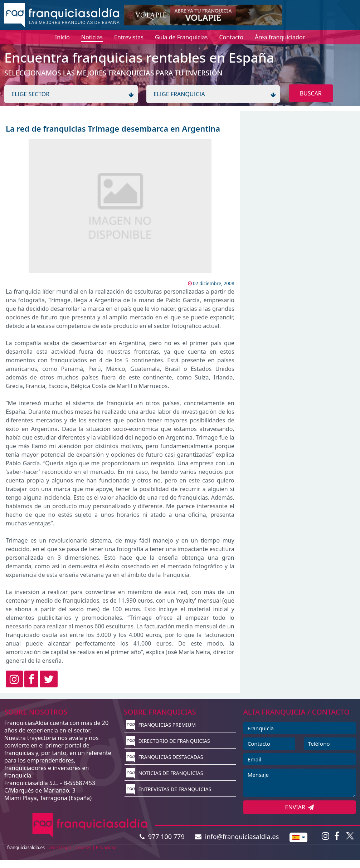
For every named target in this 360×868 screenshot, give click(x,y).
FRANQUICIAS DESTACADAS (165, 757)
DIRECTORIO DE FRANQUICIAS (168, 741)
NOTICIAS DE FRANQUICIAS (165, 773)
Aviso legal (60, 847)
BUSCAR (311, 93)
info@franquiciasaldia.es (237, 837)
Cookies (83, 847)
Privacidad (106, 847)
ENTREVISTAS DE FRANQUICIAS (169, 789)
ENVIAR (300, 807)
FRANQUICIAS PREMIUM (161, 725)
